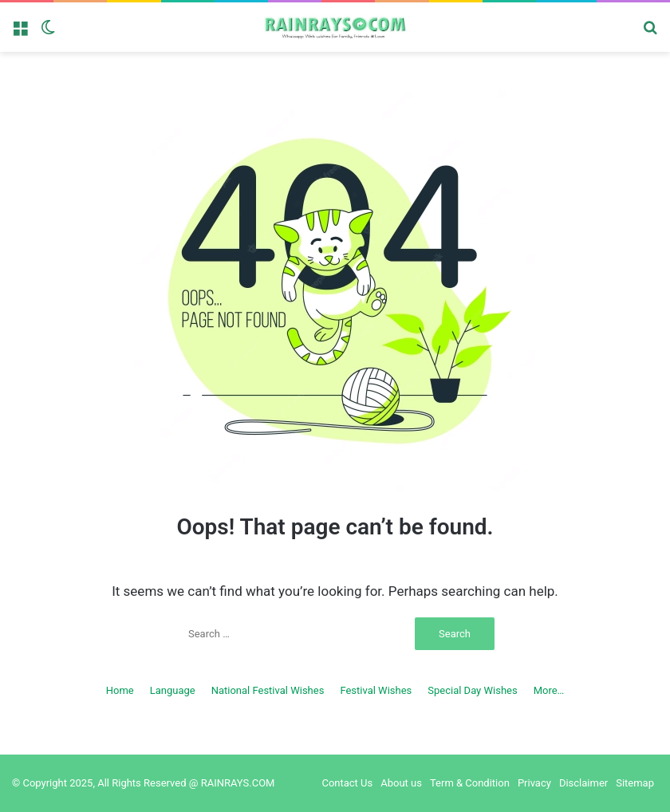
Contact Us (347, 783)
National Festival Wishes (268, 690)
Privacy (534, 783)
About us (401, 783)
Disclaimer (583, 783)
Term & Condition (470, 783)
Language (173, 690)
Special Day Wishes (472, 690)
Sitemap (635, 783)
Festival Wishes (376, 690)
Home (120, 690)
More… (549, 690)
